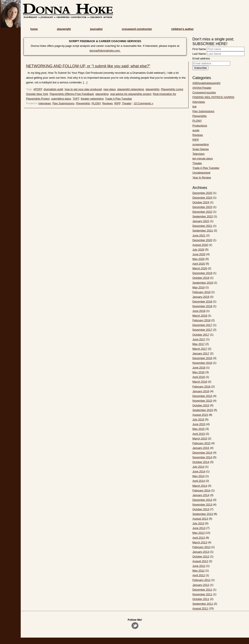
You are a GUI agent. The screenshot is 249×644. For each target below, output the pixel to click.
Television (198, 154)
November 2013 (202, 505)
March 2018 (200, 316)
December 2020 (202, 240)
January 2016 (201, 391)
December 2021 (202, 226)
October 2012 (201, 556)
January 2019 (201, 297)
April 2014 (199, 481)
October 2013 (201, 509)
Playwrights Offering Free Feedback (72, 94)
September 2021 (203, 231)
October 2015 (201, 405)
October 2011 (201, 599)
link (195, 107)
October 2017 (201, 335)
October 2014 (201, 462)
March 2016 (200, 382)
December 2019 (202, 273)
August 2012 (200, 561)
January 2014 (201, 495)
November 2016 (202, 363)
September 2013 (203, 514)
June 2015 (199, 424)
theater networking (92, 99)
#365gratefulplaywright (206, 83)
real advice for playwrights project (131, 94)
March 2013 (200, 542)
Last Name (199, 54)
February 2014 (201, 490)
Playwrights (83, 103)
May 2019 (198, 287)
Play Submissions (64, 103)
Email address (201, 58)
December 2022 (202, 212)
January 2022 (201, 221)
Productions (200, 126)
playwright (64, 29)
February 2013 (201, 547)
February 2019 (201, 292)
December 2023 (202, 207)
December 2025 (202, 193)
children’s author (182, 29)
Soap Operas (201, 149)
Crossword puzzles (204, 92)
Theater (127, 103)
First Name (199, 49)
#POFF (38, 89)
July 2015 (198, 419)
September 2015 (203, 410)
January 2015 (201, 448)
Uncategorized (201, 173)
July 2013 (198, 523)
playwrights (152, 89)
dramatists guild (53, 89)
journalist (96, 29)
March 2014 (200, 486)
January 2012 (201, 585)
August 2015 (200, 415)
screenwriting (201, 144)
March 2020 (200, 268)
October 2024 (201, 202)
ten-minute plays (203, 158)
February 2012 (201, 580)
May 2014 (198, 476)
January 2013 (201, 552)
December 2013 (202, 500)
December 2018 (202, 301)
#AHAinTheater (202, 88)
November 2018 (202, 306)
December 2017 (202, 325)
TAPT (76, 99)
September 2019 (203, 283)
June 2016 (199, 368)
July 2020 (198, 250)
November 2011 (202, 594)
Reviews (108, 103)
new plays (110, 89)
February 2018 (201, 320)
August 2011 (200, 608)
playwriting (102, 94)
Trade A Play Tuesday (119, 99)
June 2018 (199, 311)
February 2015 (201, 443)
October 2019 (201, 278)
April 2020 (199, 264)
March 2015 (200, 438)
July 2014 (198, 467)
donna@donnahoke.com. (105, 51)
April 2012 (199, 575)
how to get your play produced (83, 89)
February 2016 (201, 387)
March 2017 (200, 349)
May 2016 (198, 372)
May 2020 (198, 259)
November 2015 (202, 401)
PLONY (96, 103)
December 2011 (202, 590)
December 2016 (202, 358)
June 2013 (199, 528)
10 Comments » (144, 103)
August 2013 (200, 519)
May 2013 (198, 533)
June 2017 (199, 339)
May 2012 (198, 571)
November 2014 (202, 457)
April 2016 (199, 377)
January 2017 (201, 353)
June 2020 (199, 254)
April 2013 (199, 538)
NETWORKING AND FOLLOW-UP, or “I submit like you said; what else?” (88, 66)
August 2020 (200, 245)
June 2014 (199, 471)
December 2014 (202, 453)
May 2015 (198, 429)
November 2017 (202, 330)
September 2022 (203, 216)
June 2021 (199, 235)
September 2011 (203, 604)
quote (196, 130)
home (34, 29)
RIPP (117, 103)
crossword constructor (137, 29)
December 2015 (202, 396)
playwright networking (131, 89)
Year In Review (202, 178)
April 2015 (199, 434)
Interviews (45, 103)
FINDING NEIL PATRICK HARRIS (213, 97)
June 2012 (199, 566)
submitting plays (61, 99)
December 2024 (202, 198)
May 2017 (198, 344)
